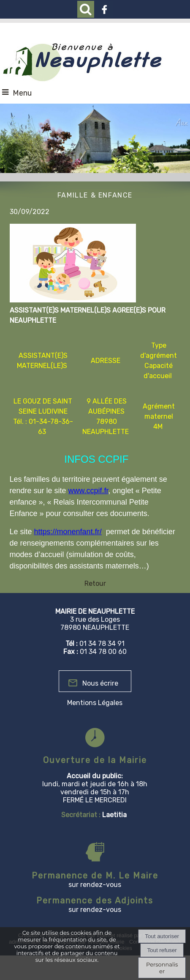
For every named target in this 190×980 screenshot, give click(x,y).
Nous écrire (100, 683)
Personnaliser (162, 968)
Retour (95, 583)
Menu (22, 93)
